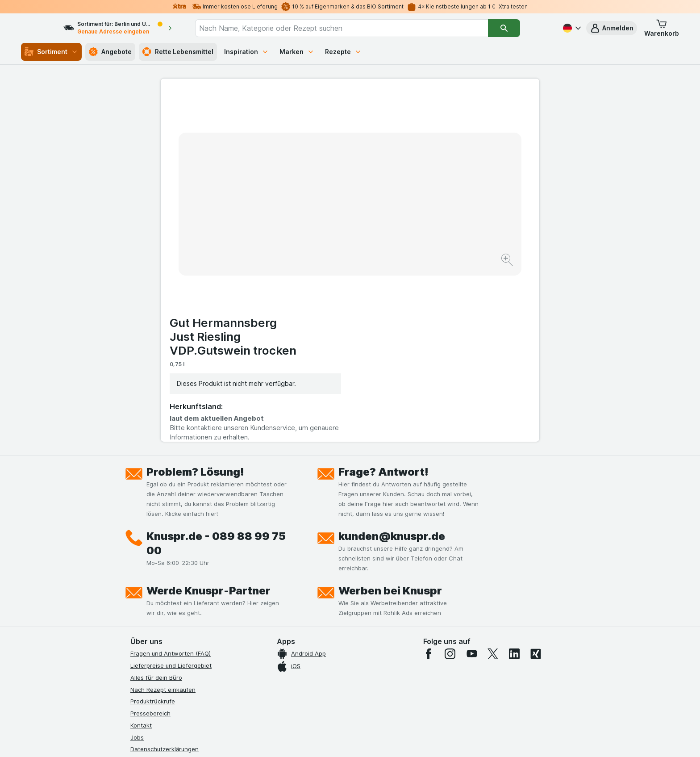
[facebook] (429, 477)
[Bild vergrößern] (319, 232)
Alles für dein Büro (156, 501)
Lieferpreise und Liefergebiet (171, 489)
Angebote (110, 52)
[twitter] (493, 477)
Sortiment (51, 52)
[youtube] (471, 477)
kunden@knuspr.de (392, 359)
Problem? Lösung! (195, 295)
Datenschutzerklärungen (165, 572)
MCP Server (147, 644)
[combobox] (358, 28)
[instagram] (450, 477)
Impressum (145, 596)
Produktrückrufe (153, 524)
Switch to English (367, 703)
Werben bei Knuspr (390, 414)
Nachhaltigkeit (150, 620)
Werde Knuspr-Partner (208, 414)
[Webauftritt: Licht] (345, 739)
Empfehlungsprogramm (162, 632)
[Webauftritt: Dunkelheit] (390, 739)
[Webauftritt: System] (305, 739)
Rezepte (343, 52)
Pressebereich (150, 536)
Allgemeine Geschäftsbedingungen (179, 584)
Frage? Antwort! (383, 295)
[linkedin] (514, 477)
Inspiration (246, 52)
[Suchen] (520, 28)
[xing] (536, 477)
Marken (297, 52)
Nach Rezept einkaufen (163, 512)
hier (280, 680)
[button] (612, 28)
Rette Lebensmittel (178, 52)
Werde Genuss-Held (158, 608)
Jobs (137, 560)
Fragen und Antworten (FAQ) (171, 477)
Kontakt (141, 548)
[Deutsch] (571, 28)
